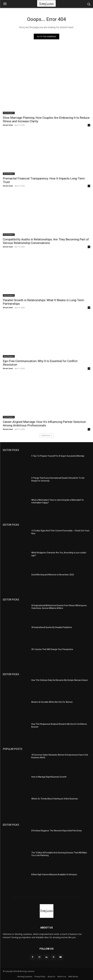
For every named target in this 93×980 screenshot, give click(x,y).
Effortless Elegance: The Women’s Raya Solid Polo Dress (57, 831)
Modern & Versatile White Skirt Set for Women (52, 702)
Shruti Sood (8, 125)
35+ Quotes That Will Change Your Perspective (52, 649)
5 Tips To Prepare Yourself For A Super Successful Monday (58, 456)
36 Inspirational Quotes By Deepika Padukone (52, 627)
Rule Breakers (9, 113)
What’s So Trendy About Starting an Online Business (55, 799)
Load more (46, 435)
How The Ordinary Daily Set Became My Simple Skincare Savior (60, 680)
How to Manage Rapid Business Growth (49, 777)
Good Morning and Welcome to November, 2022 (53, 575)
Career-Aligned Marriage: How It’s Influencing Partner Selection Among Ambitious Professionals (44, 424)
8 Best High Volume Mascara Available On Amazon (54, 875)
